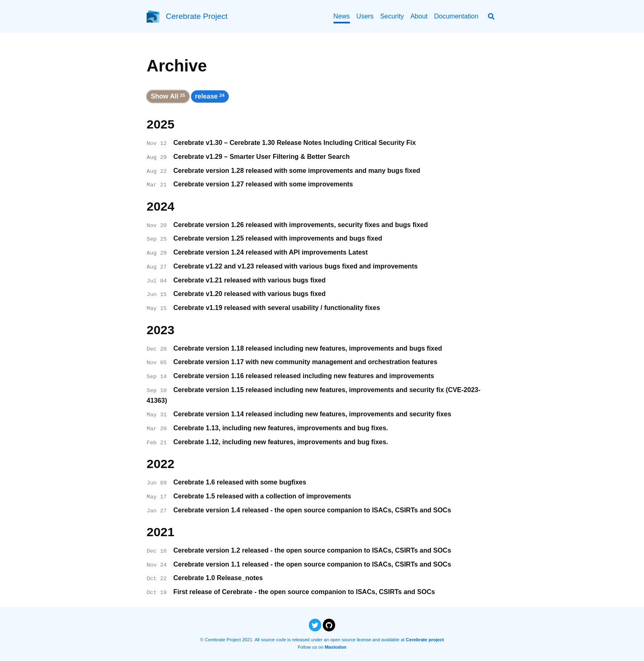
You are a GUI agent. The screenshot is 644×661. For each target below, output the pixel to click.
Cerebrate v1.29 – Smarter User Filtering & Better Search (262, 157)
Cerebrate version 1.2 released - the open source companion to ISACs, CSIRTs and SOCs (312, 550)
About (419, 16)
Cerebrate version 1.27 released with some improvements (263, 184)
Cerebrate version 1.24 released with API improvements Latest (270, 252)
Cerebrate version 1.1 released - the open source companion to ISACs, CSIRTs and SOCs (312, 564)
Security (392, 16)
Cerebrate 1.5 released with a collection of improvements (262, 496)
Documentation (456, 16)
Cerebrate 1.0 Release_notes (218, 578)
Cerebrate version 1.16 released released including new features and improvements (304, 376)
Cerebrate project (425, 640)
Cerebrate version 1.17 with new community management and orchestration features (305, 362)
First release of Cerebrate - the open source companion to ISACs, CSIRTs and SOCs (304, 592)
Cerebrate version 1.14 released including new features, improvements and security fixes (312, 414)
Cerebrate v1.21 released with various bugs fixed (250, 280)
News (342, 16)
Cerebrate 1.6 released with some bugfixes (240, 482)
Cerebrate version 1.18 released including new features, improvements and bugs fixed (308, 348)
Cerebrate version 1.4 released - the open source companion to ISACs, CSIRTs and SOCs (312, 510)
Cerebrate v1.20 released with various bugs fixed (250, 294)
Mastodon (336, 647)
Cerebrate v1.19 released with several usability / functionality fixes (277, 308)
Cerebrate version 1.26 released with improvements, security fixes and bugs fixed (301, 225)
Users (365, 16)
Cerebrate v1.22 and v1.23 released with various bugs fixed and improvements (296, 266)
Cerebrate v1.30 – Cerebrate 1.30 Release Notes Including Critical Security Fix (294, 143)
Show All (168, 96)
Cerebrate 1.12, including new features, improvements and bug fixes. (281, 442)
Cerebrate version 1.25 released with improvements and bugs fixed (278, 238)
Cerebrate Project (197, 16)
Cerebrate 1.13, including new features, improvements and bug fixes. (281, 428)
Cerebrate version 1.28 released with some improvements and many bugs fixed (297, 171)
